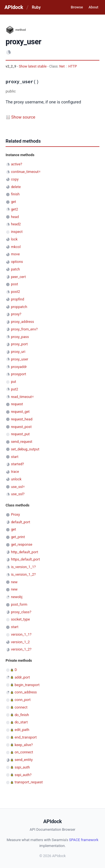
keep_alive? (24, 745)
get (13, 202)
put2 (15, 389)
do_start (21, 722)
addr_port (22, 677)
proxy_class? (21, 612)
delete (16, 187)
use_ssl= (18, 487)
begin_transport (27, 685)
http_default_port (25, 552)
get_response (22, 544)
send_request (22, 442)
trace (15, 472)
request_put (20, 434)
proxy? (16, 314)
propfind (17, 299)
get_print (18, 537)
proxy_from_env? (24, 329)
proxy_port (19, 344)
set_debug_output (25, 449)
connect (21, 707)
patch (15, 269)
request (17, 404)
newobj (17, 597)
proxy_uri (18, 352)
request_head (22, 419)
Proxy (15, 514)
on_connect (24, 752)
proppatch (19, 307)
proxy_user (19, 359)
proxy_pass (20, 337)
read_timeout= (22, 397)
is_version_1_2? (23, 574)
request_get (20, 412)
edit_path (22, 730)
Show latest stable (33, 66)
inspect (17, 232)
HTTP (73, 66)
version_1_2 (20, 642)
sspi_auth (22, 767)
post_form (19, 604)
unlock (16, 479)
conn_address (26, 692)
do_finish (22, 715)
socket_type (20, 619)
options (17, 262)
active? (17, 164)
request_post (21, 427)
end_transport (26, 737)
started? (17, 464)
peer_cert (18, 277)
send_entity (24, 760)
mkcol (16, 247)
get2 (14, 209)
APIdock (14, 7)
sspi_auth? (23, 775)
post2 (15, 292)
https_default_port (25, 559)
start (15, 457)
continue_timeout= (26, 172)
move (15, 254)
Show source (23, 117)
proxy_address (22, 322)
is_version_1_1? (23, 567)
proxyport (18, 374)
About (93, 7)
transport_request (29, 782)
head (15, 217)
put (13, 382)
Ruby (36, 7)
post (14, 284)
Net (62, 66)
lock (14, 239)
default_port (21, 522)
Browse (77, 7)
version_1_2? (21, 649)
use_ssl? (18, 494)
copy (15, 179)
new (14, 582)
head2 (16, 224)
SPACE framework (84, 840)
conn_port (23, 700)
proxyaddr (19, 367)
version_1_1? (21, 634)
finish (15, 194)
